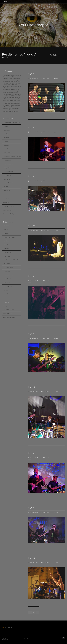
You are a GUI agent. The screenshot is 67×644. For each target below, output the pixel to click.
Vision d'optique (33, 29)
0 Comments (45, 78)
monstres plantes (9, 164)
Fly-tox (31, 73)
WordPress (19, 638)
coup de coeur (8, 149)
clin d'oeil (6, 145)
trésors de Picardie (9, 183)
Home (4, 58)
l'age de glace (8, 153)
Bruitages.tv (6, 203)
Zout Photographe (34, 25)
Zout (3, 628)
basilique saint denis (9, 134)
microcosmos (8, 160)
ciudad (6, 141)
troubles (6, 187)
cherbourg (7, 138)
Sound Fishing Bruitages (9, 214)
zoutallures (7, 190)
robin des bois (8, 175)
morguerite (7, 168)
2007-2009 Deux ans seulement (12, 123)
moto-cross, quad (9, 172)
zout (56, 78)
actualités (7, 126)
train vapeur (7, 179)
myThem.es (5, 640)
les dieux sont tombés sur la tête (12, 157)
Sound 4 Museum (7, 210)
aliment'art (7, 130)
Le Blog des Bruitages (8, 206)
